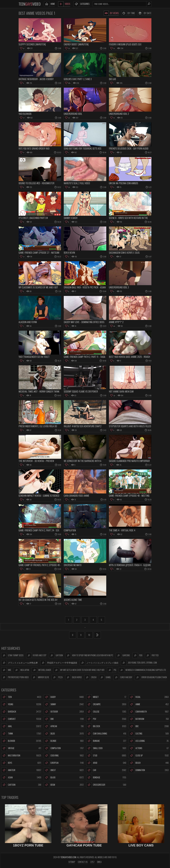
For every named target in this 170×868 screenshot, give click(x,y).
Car (106, 770)
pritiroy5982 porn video (15, 677)
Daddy (64, 697)
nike (6, 670)
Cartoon (21, 785)
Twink (21, 734)
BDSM (64, 785)
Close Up (149, 756)
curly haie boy (123, 677)
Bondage (106, 778)
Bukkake (106, 741)
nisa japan (21, 670)
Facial (149, 697)
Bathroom (149, 719)
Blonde (64, 741)
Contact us (83, 862)
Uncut (64, 770)
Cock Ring (64, 756)
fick (137, 655)
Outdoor (64, 712)
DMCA (99, 862)
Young (21, 704)
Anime (149, 704)
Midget (106, 697)
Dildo (64, 734)
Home (49, 4)
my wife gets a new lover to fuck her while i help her (79, 670)
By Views (111, 13)
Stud (106, 756)
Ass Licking (149, 741)
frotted (152, 655)
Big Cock (106, 726)
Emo (64, 719)
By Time (128, 13)
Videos (64, 4)
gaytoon (56, 655)
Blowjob (21, 741)
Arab (106, 763)
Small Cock (106, 748)
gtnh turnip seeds (12, 655)
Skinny (64, 704)
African (64, 726)
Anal (21, 726)
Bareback (21, 712)
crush (90, 677)
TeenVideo (30, 4)
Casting (149, 734)
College (106, 712)
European (64, 763)
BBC (149, 726)
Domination (149, 770)
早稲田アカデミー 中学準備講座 (59, 663)
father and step (36, 655)
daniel (105, 677)
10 (89, 635)
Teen (21, 697)
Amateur (21, 770)
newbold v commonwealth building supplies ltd (142, 670)
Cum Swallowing (106, 734)
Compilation (64, 748)
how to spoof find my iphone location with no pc (89, 655)
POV (106, 719)
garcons (123, 655)
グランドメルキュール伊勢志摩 (20, 663)
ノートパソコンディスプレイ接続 (99, 663)
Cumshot (21, 719)
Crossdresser (106, 785)
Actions (149, 748)
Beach (149, 763)
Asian (21, 778)
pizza (57, 677)
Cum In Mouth (149, 712)
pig (112, 670)
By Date (144, 13)
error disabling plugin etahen (151, 677)
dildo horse (74, 677)
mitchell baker (41, 670)
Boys (21, 763)
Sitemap (72, 862)
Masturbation (21, 756)
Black (64, 778)
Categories (82, 4)
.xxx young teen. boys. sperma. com (139, 663)
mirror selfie (40, 677)
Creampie (106, 704)
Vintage (21, 748)
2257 (92, 862)
